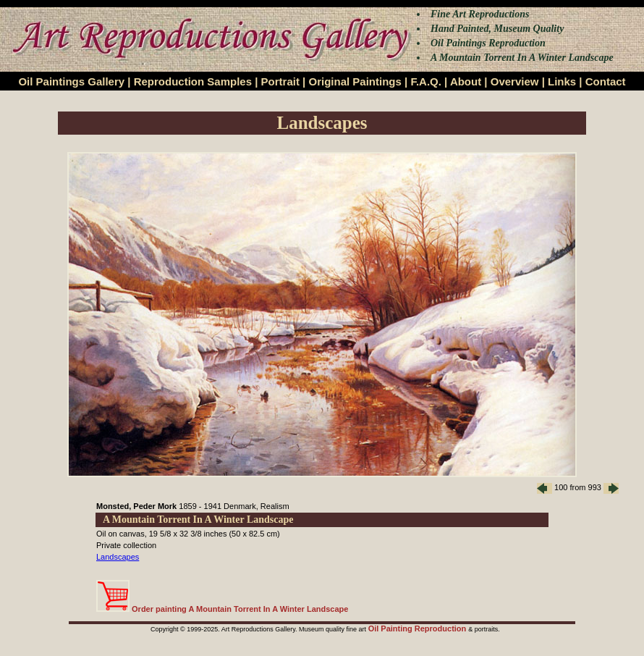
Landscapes (118, 557)
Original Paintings (355, 81)
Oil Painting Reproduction (419, 628)
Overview (515, 81)
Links (562, 81)
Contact (606, 81)
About (466, 81)
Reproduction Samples (193, 81)
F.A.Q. (426, 81)
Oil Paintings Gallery (71, 81)
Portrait (280, 81)
